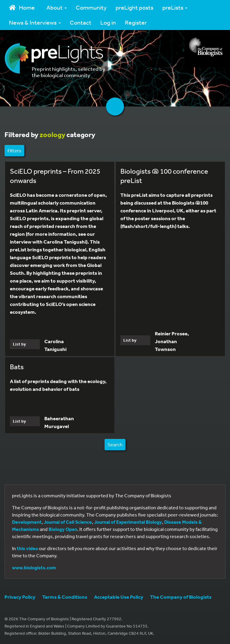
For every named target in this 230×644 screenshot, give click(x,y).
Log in (108, 22)
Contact (81, 22)
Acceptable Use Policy (119, 597)
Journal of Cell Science (68, 522)
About (57, 7)
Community (91, 7)
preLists (175, 7)
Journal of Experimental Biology (128, 522)
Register (136, 22)
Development (27, 522)
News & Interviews (35, 22)
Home (22, 7)
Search (115, 444)
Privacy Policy (20, 597)
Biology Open (63, 529)
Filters (14, 150)
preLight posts (134, 7)
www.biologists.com (34, 568)
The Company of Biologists (181, 597)
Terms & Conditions (65, 597)
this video (27, 548)
